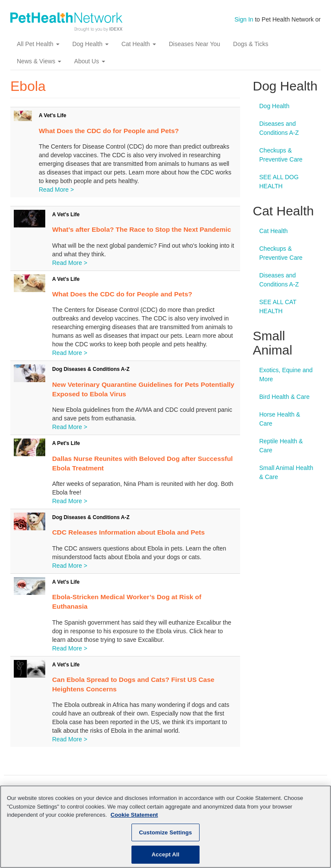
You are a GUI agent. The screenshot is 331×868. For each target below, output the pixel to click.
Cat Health (139, 44)
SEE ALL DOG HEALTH (279, 182)
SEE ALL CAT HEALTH (278, 306)
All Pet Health (38, 44)
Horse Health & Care (280, 419)
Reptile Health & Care (281, 446)
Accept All (165, 854)
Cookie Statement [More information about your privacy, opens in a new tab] (134, 815)
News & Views (39, 61)
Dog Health (91, 44)
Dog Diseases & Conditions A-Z (91, 369)
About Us (89, 61)
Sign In (244, 19)
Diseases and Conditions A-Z (279, 128)
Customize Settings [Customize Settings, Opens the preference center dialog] (166, 832)
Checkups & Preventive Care (281, 155)
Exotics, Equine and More (286, 375)
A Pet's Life (66, 443)
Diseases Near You (195, 44)
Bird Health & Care (285, 397)
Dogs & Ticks (251, 44)
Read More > (56, 190)
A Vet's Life (53, 115)
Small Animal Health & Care (286, 472)
